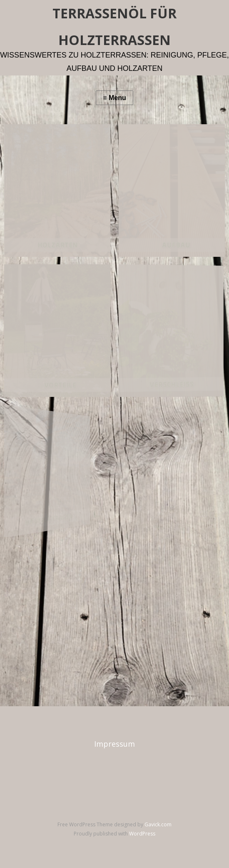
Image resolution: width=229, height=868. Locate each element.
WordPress (142, 834)
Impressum (114, 744)
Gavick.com (158, 824)
